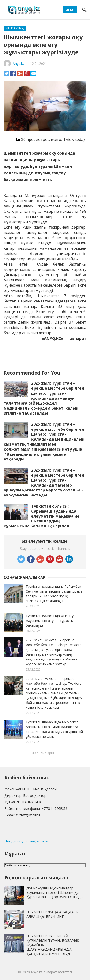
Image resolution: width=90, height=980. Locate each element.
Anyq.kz (19, 64)
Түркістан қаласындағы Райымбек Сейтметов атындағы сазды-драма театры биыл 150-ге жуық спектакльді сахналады (54, 594)
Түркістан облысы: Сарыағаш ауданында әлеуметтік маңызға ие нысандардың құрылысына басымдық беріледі (42, 516)
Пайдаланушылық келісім (26, 841)
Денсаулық (15, 28)
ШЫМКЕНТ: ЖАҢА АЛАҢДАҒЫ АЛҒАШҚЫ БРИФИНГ (53, 914)
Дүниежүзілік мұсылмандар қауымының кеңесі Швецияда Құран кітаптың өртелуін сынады (55, 892)
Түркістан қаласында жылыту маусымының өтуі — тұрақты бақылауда (50, 620)
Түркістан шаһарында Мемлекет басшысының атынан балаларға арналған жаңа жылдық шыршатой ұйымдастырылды (54, 729)
